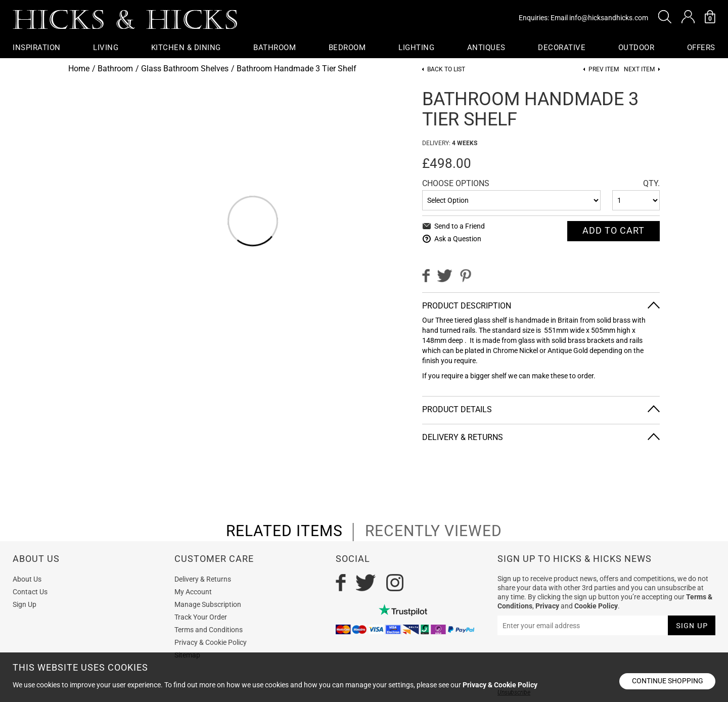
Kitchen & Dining (186, 48)
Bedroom (347, 48)
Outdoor (636, 48)
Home (79, 69)
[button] (665, 17)
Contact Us (30, 592)
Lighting (416, 48)
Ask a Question (458, 239)
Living (106, 48)
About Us (27, 579)
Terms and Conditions (209, 630)
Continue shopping (668, 681)
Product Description (467, 306)
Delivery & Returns (463, 437)
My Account (193, 592)
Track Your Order (201, 617)
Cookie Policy (596, 606)
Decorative (562, 48)
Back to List (446, 70)
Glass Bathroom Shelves (185, 69)
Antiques (486, 48)
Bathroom (275, 48)
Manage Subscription (208, 604)
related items (284, 531)
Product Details (457, 409)
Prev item (604, 70)
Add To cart (613, 230)
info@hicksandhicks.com (609, 18)
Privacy (547, 606)
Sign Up (25, 604)
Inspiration (37, 48)
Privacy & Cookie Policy (211, 642)
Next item (639, 70)
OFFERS (701, 48)
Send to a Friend (460, 226)
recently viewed (434, 531)
